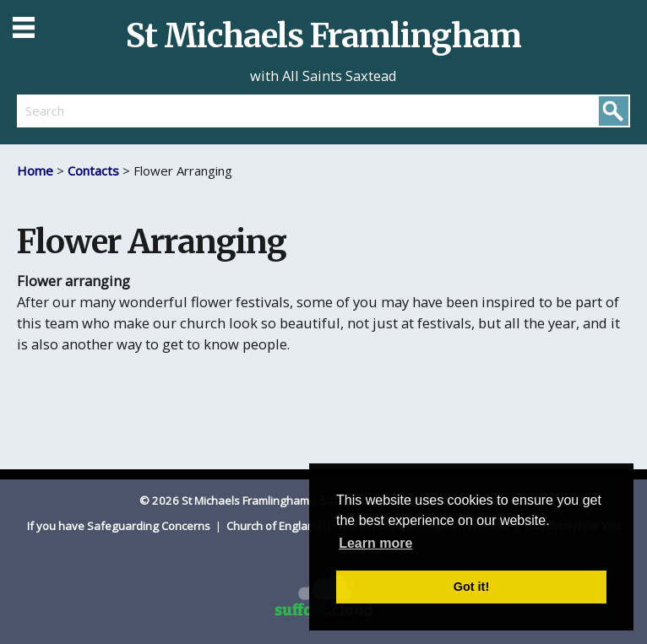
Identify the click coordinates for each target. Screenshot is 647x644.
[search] (170, 111)
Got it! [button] (471, 587)
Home (35, 170)
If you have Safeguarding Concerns (120, 526)
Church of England (275, 526)
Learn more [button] (375, 543)
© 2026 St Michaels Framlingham (224, 501)
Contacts (93, 170)
